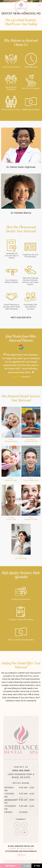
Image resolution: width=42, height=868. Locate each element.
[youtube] (25, 832)
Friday (9, 812)
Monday (9, 788)
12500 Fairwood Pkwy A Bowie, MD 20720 (21, 776)
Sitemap (12, 849)
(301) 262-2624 (21, 770)
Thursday (10, 806)
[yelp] (18, 832)
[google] (17, 825)
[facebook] (24, 825)
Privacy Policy (26, 849)
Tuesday (9, 794)
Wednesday (11, 800)
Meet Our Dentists (21, 317)
